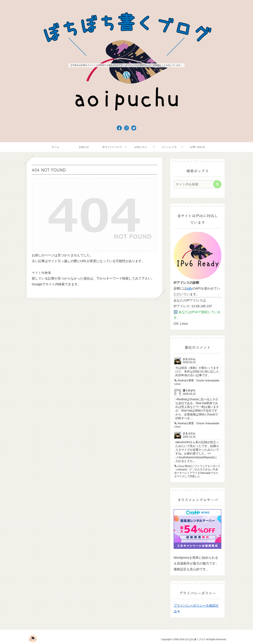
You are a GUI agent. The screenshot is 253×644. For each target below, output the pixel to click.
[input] (196, 184)
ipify (189, 288)
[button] (217, 184)
